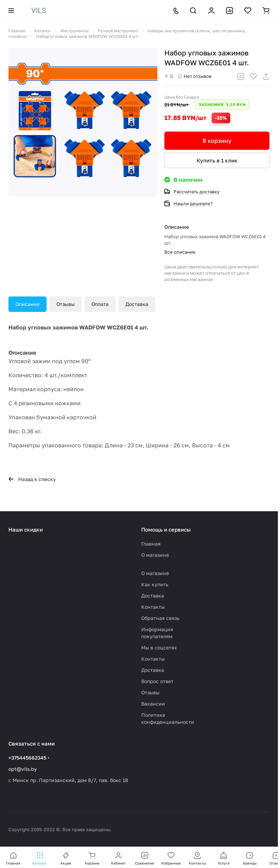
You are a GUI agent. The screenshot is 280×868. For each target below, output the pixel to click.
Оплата (100, 304)
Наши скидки (26, 529)
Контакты (153, 607)
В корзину (217, 141)
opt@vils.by (23, 769)
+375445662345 (27, 758)
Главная (151, 544)
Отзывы (66, 304)
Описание (28, 304)
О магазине (155, 555)
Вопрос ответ (157, 681)
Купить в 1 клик (217, 160)
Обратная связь (160, 618)
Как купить (155, 584)
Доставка (137, 304)
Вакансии (153, 704)
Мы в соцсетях (159, 647)
